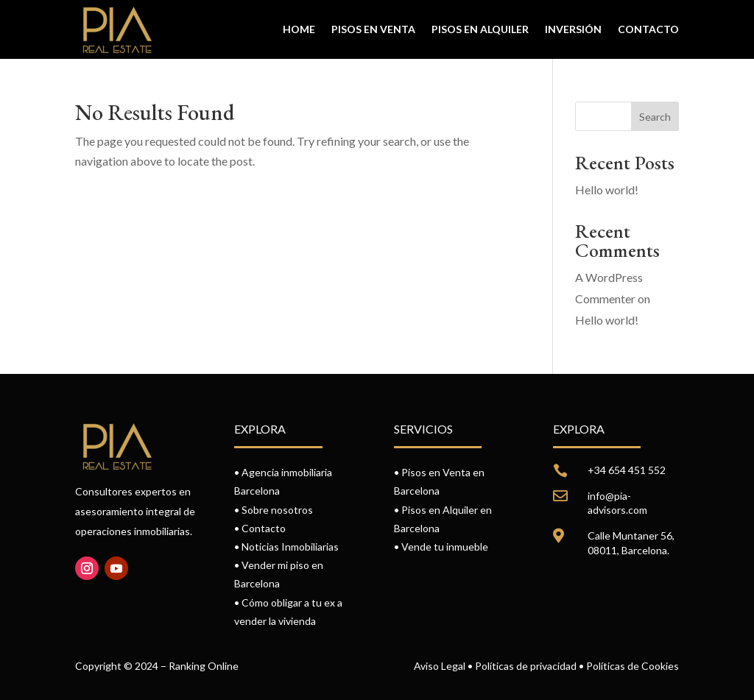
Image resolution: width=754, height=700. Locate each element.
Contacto (648, 29)
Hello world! (607, 190)
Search (655, 117)
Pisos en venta (373, 29)
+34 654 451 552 (627, 470)
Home (299, 29)
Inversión (573, 29)
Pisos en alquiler (480, 29)
